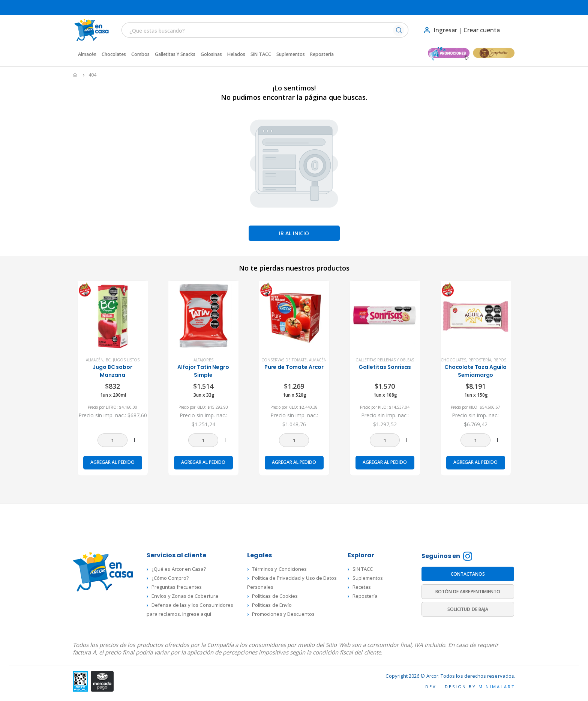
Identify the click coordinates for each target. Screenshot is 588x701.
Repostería (322, 54)
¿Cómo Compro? (170, 578)
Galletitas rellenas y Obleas (385, 360)
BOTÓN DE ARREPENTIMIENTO (468, 592)
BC (108, 360)
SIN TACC (261, 54)
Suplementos (291, 54)
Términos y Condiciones (279, 569)
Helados (236, 54)
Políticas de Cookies (275, 596)
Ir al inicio (294, 233)
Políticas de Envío (272, 605)
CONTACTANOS (468, 574)
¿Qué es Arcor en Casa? (179, 569)
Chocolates (114, 54)
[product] (113, 316)
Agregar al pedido (112, 462)
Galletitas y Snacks (175, 54)
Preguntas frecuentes (177, 587)
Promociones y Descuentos (283, 614)
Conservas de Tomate (284, 360)
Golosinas (211, 54)
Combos (140, 54)
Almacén (87, 54)
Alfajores (203, 360)
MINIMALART (497, 687)
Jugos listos (126, 360)
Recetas (362, 587)
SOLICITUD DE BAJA (468, 609)
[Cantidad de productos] (112, 440)
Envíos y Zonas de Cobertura (185, 596)
